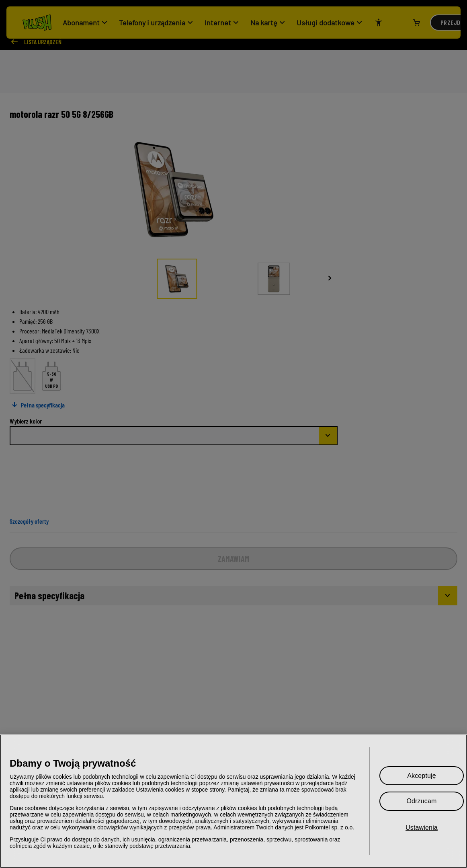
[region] (233, 801)
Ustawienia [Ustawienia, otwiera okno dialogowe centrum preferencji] (422, 828)
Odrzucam (421, 801)
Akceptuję (422, 776)
